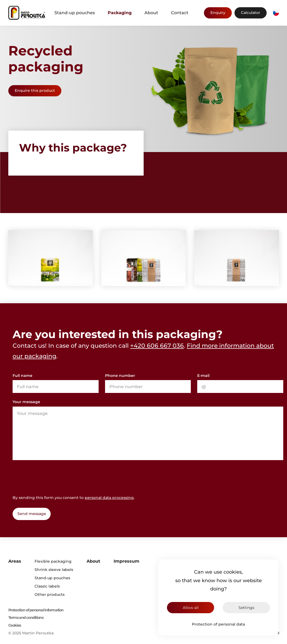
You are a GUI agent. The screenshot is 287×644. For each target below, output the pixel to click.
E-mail (203, 376)
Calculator (251, 13)
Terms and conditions (26, 618)
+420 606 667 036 (157, 346)
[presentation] (53, 477)
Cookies (15, 625)
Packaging (120, 13)
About (151, 13)
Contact (180, 13)
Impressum (126, 561)
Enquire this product (35, 90)
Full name (23, 376)
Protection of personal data (218, 624)
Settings (246, 608)
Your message (26, 402)
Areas (15, 561)
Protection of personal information (36, 610)
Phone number (120, 376)
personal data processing (109, 498)
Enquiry (218, 13)
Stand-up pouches (75, 13)
